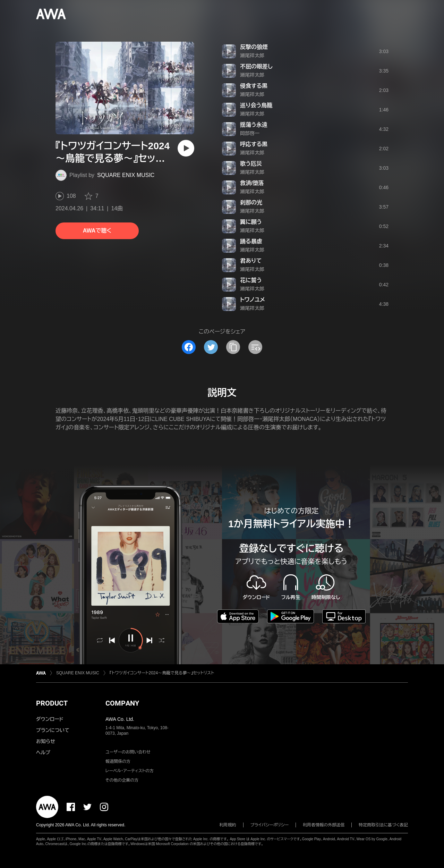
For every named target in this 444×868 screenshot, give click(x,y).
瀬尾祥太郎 (252, 56)
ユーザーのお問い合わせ (128, 752)
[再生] (186, 148)
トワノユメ (253, 300)
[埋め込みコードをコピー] (255, 347)
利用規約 (228, 825)
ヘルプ (43, 752)
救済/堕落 (252, 183)
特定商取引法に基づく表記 (383, 825)
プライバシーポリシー (270, 825)
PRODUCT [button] (52, 703)
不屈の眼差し (256, 66)
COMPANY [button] (122, 703)
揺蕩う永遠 (254, 125)
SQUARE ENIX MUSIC (126, 175)
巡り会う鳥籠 (256, 105)
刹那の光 (251, 203)
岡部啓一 (250, 133)
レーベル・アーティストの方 (130, 771)
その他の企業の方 (122, 780)
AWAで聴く (97, 231)
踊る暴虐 (251, 241)
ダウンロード (50, 719)
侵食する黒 (254, 86)
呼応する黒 (254, 144)
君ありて (251, 261)
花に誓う (251, 280)
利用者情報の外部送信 (324, 825)
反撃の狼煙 (254, 47)
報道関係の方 (118, 761)
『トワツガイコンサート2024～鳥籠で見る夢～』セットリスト (162, 673)
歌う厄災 (251, 164)
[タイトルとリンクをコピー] (233, 347)
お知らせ (46, 741)
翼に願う (251, 222)
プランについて (53, 730)
